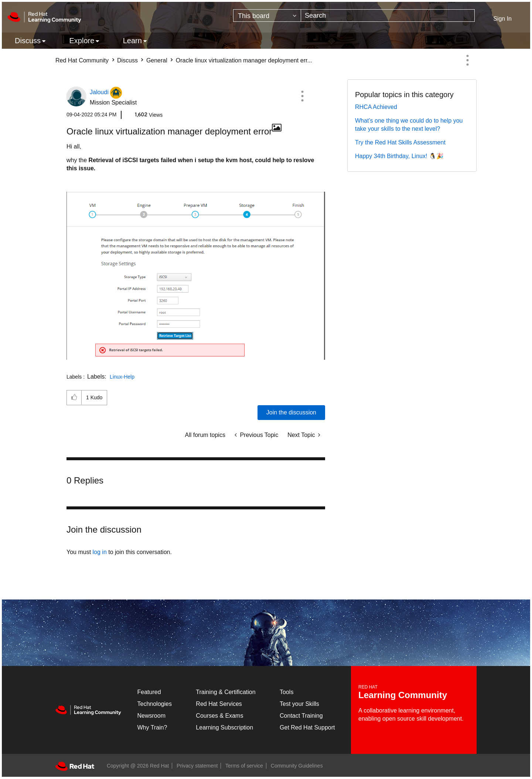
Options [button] (467, 60)
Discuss (127, 60)
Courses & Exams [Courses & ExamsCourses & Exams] (219, 716)
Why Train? (152, 727)
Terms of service (244, 766)
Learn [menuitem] (132, 41)
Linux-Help (122, 377)
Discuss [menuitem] (28, 41)
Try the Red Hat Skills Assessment (400, 142)
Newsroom (151, 716)
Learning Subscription (224, 727)
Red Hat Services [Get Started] (219, 704)
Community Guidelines (297, 766)
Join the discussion (291, 412)
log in (100, 552)
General (157, 60)
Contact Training (301, 716)
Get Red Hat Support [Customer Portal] (307, 727)
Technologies (155, 704)
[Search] (388, 16)
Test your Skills (299, 704)
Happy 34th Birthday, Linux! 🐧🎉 (399, 156)
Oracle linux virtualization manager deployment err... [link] (244, 60)
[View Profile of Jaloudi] (99, 92)
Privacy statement (197, 766)
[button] (302, 96)
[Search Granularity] (267, 16)
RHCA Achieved (376, 107)
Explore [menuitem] (82, 41)
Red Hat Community (82, 60)
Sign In (502, 19)
